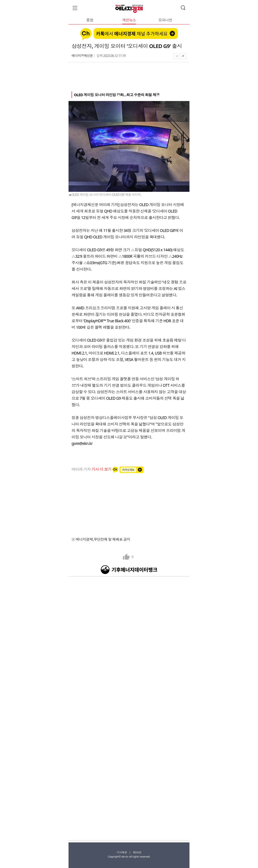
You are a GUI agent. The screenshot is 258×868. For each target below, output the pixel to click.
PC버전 (137, 852)
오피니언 (165, 20)
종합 (90, 20)
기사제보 (122, 852)
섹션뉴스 (129, 20)
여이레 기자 (92, 469)
